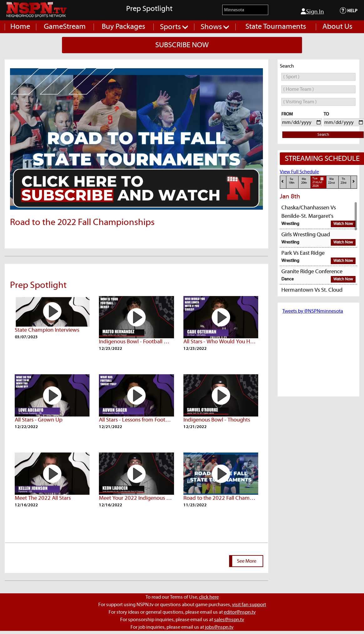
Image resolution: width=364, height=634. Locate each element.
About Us (337, 27)
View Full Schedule (299, 172)
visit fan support (249, 605)
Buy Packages (123, 27)
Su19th (292, 181)
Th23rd (343, 181)
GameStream (65, 27)
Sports (174, 27)
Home (20, 27)
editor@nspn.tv (240, 612)
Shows (215, 27)
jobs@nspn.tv (219, 627)
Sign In (312, 12)
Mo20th (304, 181)
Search (323, 135)
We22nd (331, 181)
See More (247, 561)
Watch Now (343, 224)
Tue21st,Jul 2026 (319, 182)
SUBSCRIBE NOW (182, 45)
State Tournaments (276, 27)
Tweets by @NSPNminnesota (313, 311)
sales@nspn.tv (229, 620)
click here (209, 597)
